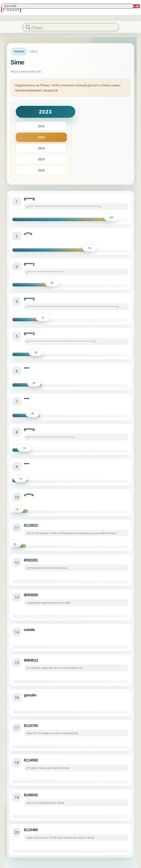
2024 (41, 148)
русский (10, 6)
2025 (41, 159)
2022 (41, 126)
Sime (17, 62)
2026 (41, 170)
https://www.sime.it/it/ (26, 71)
